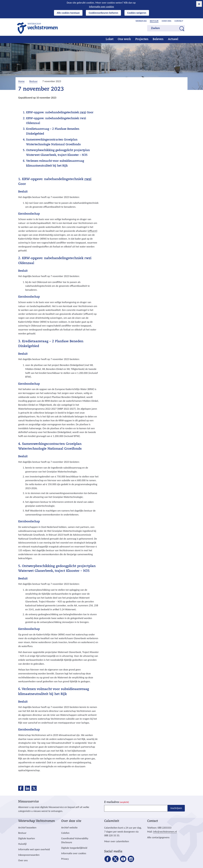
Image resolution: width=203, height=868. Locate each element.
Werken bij (141, 21)
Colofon (65, 833)
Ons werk (124, 39)
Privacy (65, 859)
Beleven (158, 39)
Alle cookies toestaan (68, 13)
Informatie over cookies (102, 7)
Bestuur (154, 21)
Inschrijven (176, 808)
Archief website (69, 827)
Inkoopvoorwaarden (29, 855)
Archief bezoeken (27, 827)
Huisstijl (22, 844)
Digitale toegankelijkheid (74, 848)
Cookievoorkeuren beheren (103, 13)
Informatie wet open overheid (34, 849)
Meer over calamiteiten (117, 841)
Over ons (166, 21)
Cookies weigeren (137, 13)
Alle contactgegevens (158, 837)
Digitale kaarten (27, 838)
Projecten (142, 39)
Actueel (173, 39)
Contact (179, 21)
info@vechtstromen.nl (165, 832)
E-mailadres (117, 802)
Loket (110, 39)
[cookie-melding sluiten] (199, 4)
